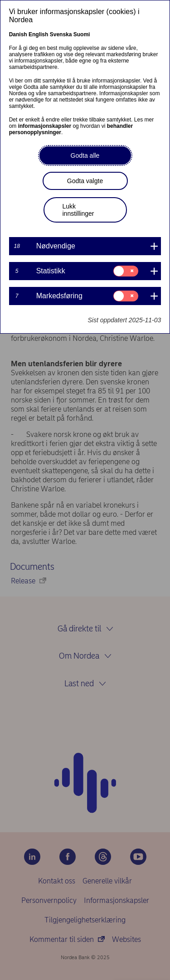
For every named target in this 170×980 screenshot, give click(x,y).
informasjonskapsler (45, 126)
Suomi (82, 34)
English (38, 34)
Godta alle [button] (85, 155)
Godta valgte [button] (85, 181)
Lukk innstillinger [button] (78, 210)
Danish (18, 34)
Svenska (61, 34)
